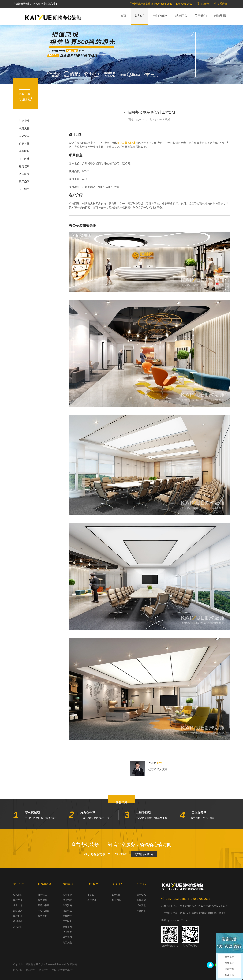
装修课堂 (141, 900)
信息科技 (24, 144)
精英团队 (181, 16)
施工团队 (117, 900)
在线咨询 (205, 4)
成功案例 (140, 16)
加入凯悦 (18, 927)
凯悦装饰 (53, 17)
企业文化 (18, 905)
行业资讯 (141, 905)
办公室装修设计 (126, 143)
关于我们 (201, 16)
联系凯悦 (18, 895)
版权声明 (31, 970)
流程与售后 (44, 905)
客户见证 (92, 900)
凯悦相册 (18, 916)
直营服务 (43, 895)
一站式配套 (44, 911)
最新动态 (141, 895)
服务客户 (43, 916)
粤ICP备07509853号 (62, 970)
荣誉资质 (18, 911)
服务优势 (43, 900)
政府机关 (24, 174)
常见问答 (141, 911)
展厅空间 (24, 182)
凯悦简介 (18, 900)
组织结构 (18, 921)
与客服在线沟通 (144, 854)
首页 (123, 16)
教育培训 (24, 166)
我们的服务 (160, 16)
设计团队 (117, 895)
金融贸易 (24, 136)
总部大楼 (24, 128)
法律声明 (44, 970)
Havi (160, 763)
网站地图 (18, 970)
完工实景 (24, 189)
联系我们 (222, 4)
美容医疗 (24, 151)
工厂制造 (24, 159)
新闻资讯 (220, 16)
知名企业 (24, 121)
